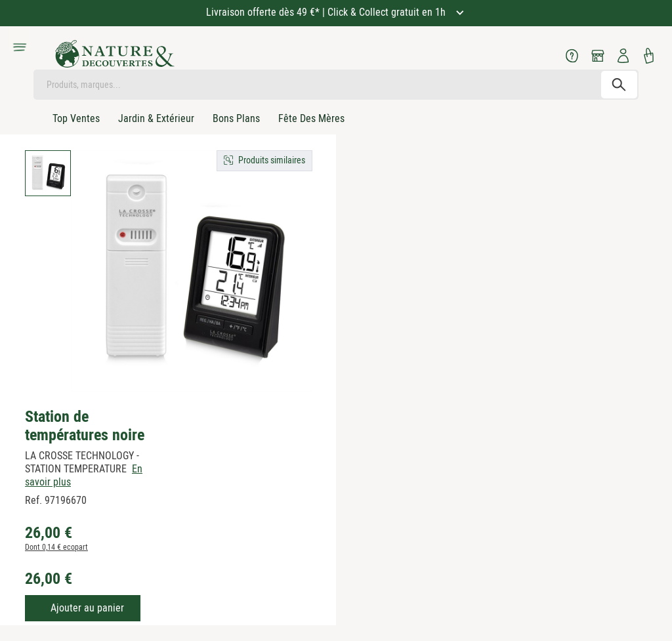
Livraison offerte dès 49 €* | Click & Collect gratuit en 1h (327, 12)
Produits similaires (272, 160)
